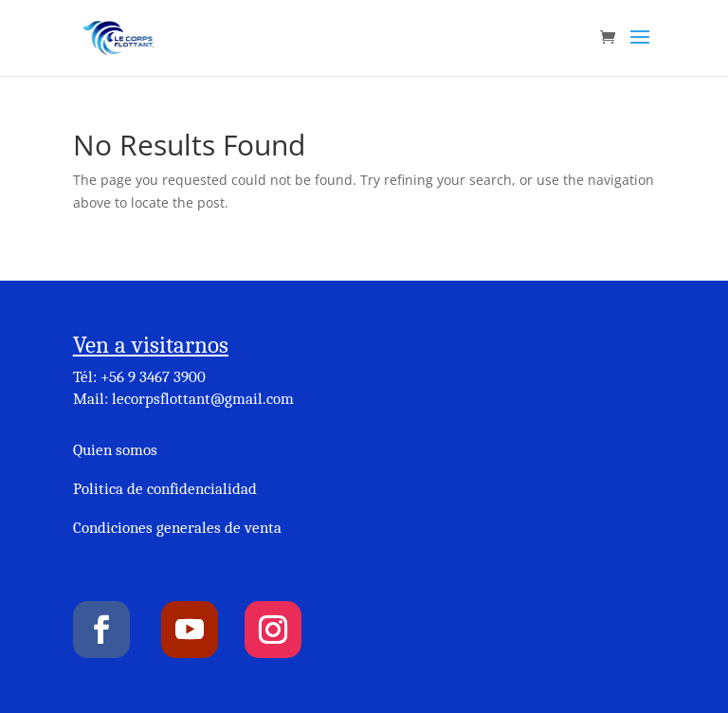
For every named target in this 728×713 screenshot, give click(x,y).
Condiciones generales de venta (177, 528)
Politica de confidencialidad (165, 489)
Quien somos (115, 450)
